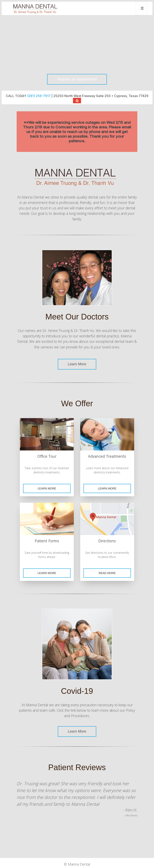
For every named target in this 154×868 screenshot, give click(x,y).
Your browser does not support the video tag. (77, 53)
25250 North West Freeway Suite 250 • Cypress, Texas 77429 (101, 96)
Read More (107, 573)
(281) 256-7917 (39, 96)
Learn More (77, 364)
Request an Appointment (77, 79)
